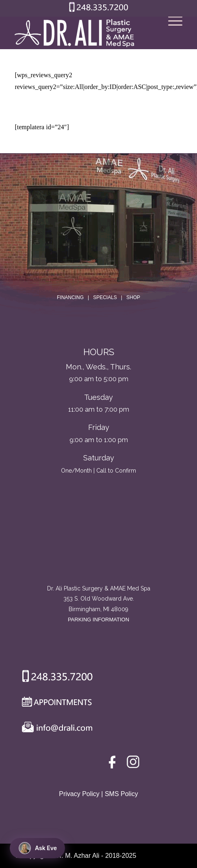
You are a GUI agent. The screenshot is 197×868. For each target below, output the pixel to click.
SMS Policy (121, 794)
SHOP (133, 297)
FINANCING (70, 297)
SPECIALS (105, 297)
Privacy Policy (79, 794)
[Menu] (171, 33)
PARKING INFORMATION (98, 620)
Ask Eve (38, 848)
